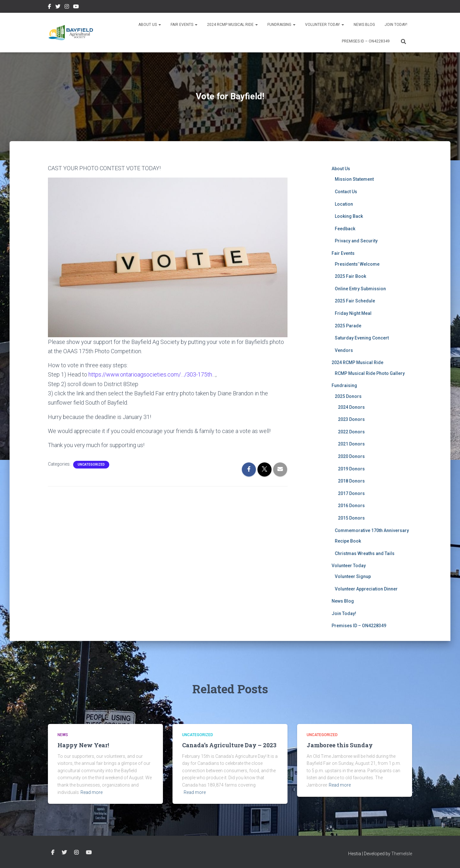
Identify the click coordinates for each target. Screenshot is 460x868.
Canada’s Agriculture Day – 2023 (229, 745)
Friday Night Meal (353, 313)
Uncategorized (91, 464)
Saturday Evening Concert (362, 338)
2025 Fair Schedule (355, 301)
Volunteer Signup (353, 576)
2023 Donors (351, 419)
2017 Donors (351, 493)
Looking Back (349, 216)
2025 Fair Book (350, 276)
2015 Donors (351, 518)
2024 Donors (351, 407)
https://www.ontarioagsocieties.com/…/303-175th (150, 374)
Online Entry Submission (360, 289)
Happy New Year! (83, 745)
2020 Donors (351, 456)
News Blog (364, 25)
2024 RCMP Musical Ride (232, 25)
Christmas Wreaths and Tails (365, 553)
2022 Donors (351, 432)
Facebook (50, 7)
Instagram (67, 7)
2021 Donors (351, 444)
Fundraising (281, 25)
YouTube (76, 7)
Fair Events (184, 25)
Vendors (344, 350)
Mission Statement (354, 179)
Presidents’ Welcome (357, 264)
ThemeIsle (402, 854)
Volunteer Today (325, 25)
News (63, 735)
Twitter (58, 7)
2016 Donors (351, 506)
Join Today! (396, 25)
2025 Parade (348, 326)
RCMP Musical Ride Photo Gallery (370, 373)
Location (344, 204)
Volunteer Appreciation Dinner (366, 589)
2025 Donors (348, 396)
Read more (92, 792)
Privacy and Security (356, 241)
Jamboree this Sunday (340, 745)
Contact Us (346, 192)
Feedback (345, 229)
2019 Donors (351, 469)
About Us (150, 25)
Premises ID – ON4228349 (366, 41)
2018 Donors (351, 481)
